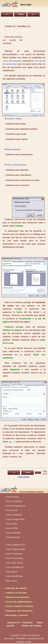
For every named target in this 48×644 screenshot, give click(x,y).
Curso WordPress (14, 576)
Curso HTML (12, 528)
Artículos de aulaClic (16, 588)
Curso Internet (13, 537)
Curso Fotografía (14, 515)
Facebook (27, 623)
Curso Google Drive (15, 519)
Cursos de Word (24, 477)
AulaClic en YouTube (16, 593)
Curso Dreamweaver (16, 506)
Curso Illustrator (13, 533)
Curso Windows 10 (15, 567)
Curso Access (12, 497)
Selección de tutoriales (17, 597)
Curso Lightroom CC (16, 545)
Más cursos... (12, 581)
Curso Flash (12, 524)
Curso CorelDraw (14, 501)
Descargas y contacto (17, 615)
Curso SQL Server (14, 563)
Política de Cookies (32, 626)
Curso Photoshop (14, 554)
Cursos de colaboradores (19, 602)
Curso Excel (12, 510)
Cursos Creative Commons (20, 606)
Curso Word (11, 572)
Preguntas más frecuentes (19, 611)
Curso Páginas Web (15, 549)
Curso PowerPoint (14, 558)
